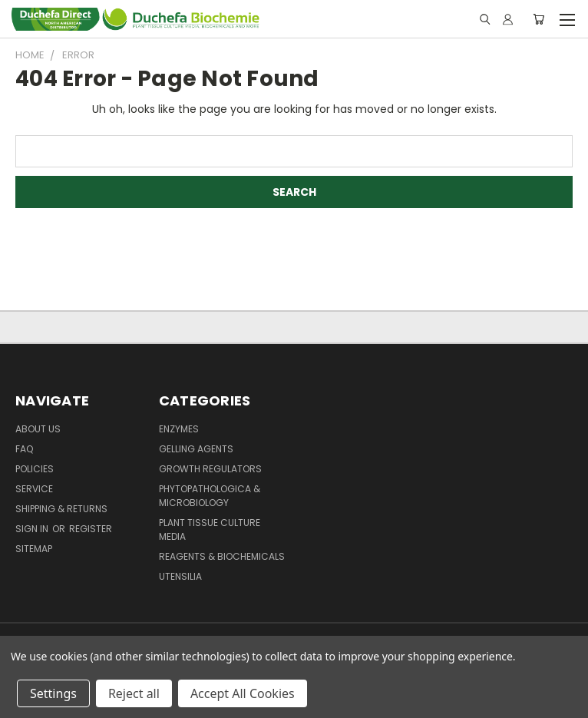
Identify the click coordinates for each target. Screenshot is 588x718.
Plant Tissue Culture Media (210, 529)
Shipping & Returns (61, 509)
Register (91, 529)
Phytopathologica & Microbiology (210, 496)
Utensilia (180, 576)
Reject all (134, 693)
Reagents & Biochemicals (222, 556)
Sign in (33, 529)
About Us (38, 429)
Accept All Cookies (243, 693)
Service (34, 489)
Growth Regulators (210, 469)
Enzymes (179, 429)
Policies (35, 469)
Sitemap (34, 549)
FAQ (24, 449)
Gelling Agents (196, 449)
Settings (53, 693)
